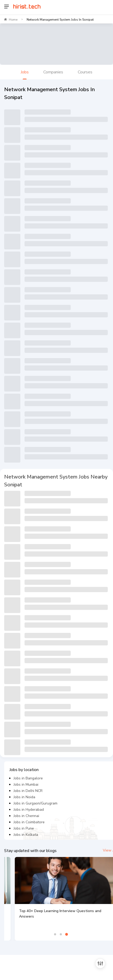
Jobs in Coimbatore (29, 822)
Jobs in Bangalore (28, 778)
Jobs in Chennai (26, 816)
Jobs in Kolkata (26, 835)
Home (13, 20)
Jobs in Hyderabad (29, 810)
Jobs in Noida (24, 797)
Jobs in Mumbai (26, 784)
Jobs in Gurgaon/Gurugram (35, 803)
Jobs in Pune (24, 828)
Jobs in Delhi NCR (28, 791)
